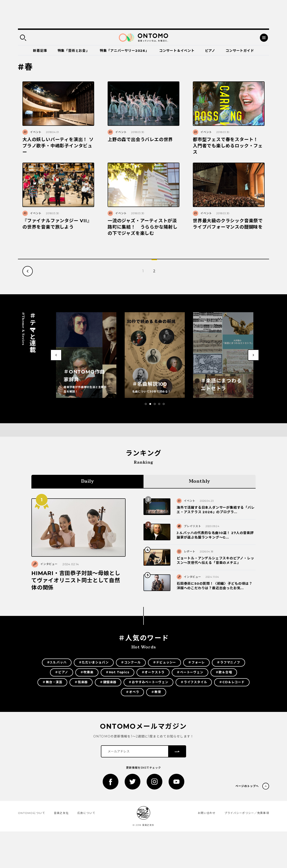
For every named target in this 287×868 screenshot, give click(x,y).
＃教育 (156, 692)
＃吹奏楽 (87, 672)
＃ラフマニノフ (228, 662)
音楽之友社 (61, 813)
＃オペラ (132, 692)
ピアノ (210, 51)
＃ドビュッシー (165, 662)
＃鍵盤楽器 (108, 682)
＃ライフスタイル (194, 682)
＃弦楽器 (81, 682)
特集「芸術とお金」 (74, 51)
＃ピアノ (61, 672)
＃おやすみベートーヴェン (148, 682)
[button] (146, 404)
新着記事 (40, 51)
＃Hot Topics (117, 672)
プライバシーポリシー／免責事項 (247, 813)
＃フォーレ (196, 662)
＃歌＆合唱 (224, 672)
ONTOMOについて (32, 813)
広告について (86, 813)
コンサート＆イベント (177, 51)
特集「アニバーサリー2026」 (124, 51)
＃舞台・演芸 (52, 682)
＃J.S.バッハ (57, 662)
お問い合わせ (207, 813)
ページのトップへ (247, 786)
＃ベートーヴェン (190, 672)
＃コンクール (131, 662)
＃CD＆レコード (232, 682)
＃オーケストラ (153, 672)
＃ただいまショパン (94, 662)
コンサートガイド (240, 51)
